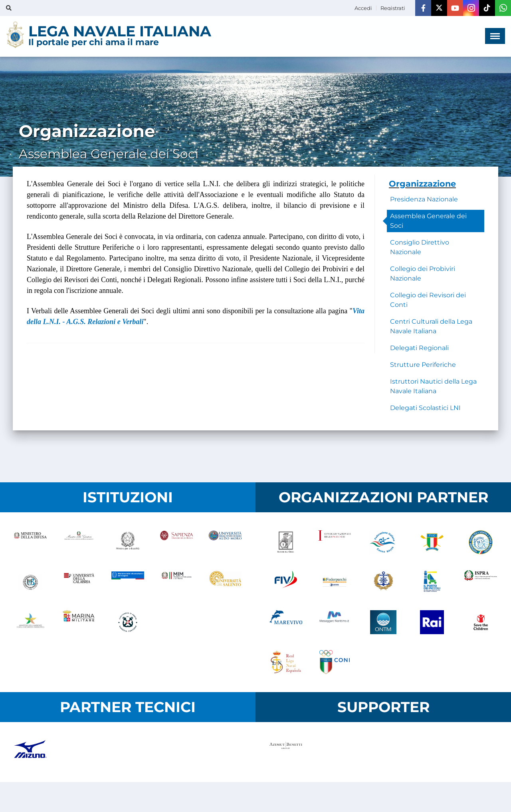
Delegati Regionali (419, 348)
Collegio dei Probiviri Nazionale (423, 274)
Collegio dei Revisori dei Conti (428, 300)
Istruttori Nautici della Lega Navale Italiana (433, 386)
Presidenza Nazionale (424, 199)
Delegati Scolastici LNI (425, 408)
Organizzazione (422, 184)
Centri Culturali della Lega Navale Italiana (431, 326)
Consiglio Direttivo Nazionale (420, 247)
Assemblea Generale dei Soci (428, 221)
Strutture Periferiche (423, 365)
